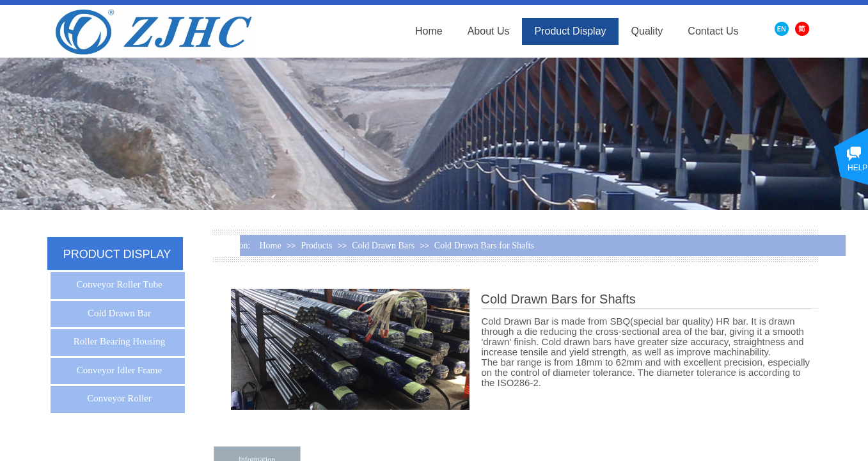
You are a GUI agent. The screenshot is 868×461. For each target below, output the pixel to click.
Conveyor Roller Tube (119, 284)
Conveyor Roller (119, 398)
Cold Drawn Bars (383, 246)
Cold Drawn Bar (119, 313)
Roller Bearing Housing (119, 341)
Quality (647, 31)
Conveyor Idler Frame (119, 370)
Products (316, 246)
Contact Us (713, 31)
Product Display (571, 31)
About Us (489, 31)
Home (429, 31)
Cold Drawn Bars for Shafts (484, 246)
